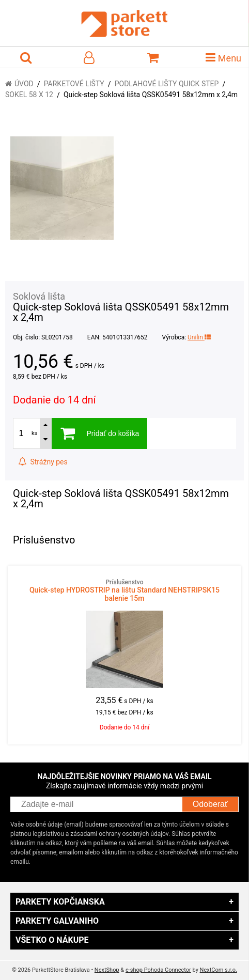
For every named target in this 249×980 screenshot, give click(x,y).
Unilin (199, 337)
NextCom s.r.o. (219, 970)
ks (34, 433)
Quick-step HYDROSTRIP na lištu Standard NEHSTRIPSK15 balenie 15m (125, 590)
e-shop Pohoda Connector (158, 970)
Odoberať (210, 804)
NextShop (107, 970)
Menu (223, 57)
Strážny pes (43, 462)
